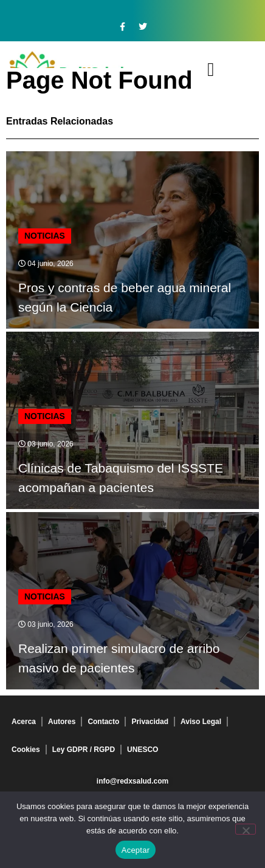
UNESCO (143, 750)
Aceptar (136, 850)
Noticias (45, 236)
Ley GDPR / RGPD (84, 750)
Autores (62, 722)
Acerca (24, 722)
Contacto (103, 722)
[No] (246, 829)
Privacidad (150, 722)
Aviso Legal (201, 722)
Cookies (26, 750)
